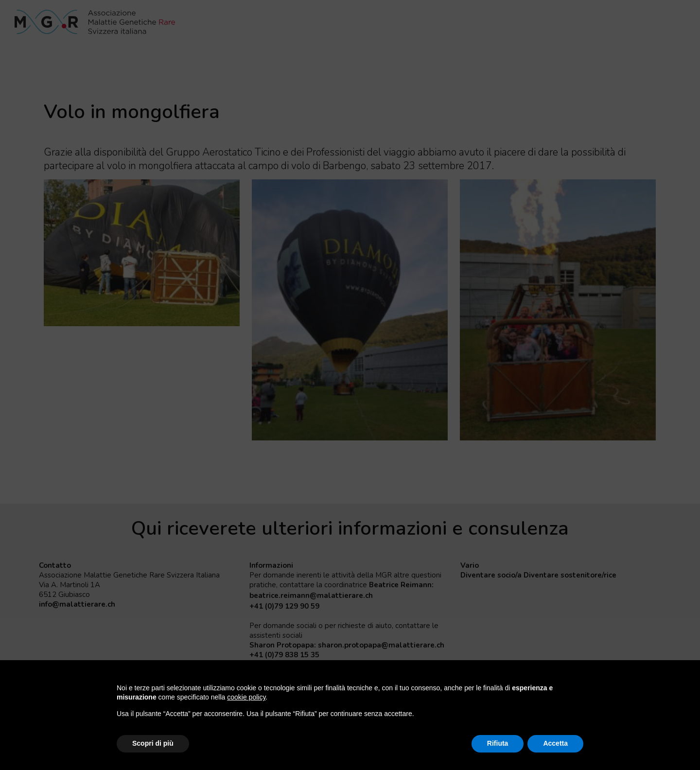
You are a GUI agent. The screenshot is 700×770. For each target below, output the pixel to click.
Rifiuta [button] (498, 743)
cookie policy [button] (246, 697)
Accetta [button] (555, 743)
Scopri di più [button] (153, 743)
